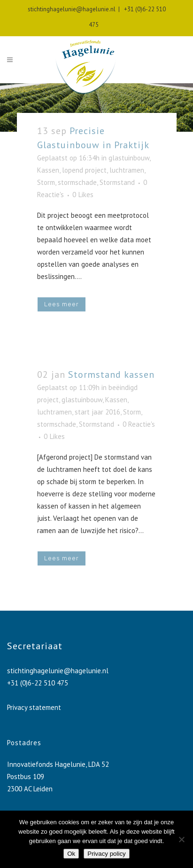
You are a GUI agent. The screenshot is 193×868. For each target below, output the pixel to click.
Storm (46, 182)
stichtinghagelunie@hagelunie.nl (72, 9)
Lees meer (62, 304)
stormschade (77, 182)
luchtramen (127, 170)
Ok (71, 854)
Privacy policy (106, 854)
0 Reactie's (139, 424)
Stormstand (117, 182)
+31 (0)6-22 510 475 (38, 683)
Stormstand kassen (111, 374)
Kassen (48, 170)
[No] (181, 839)
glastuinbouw (129, 158)
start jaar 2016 (97, 412)
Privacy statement (34, 707)
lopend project (84, 170)
